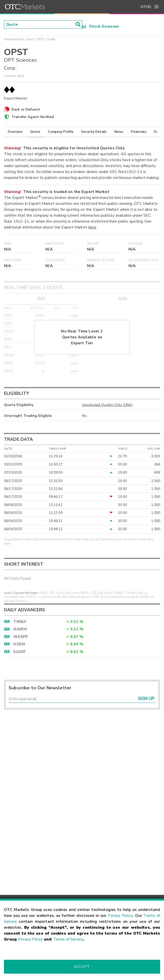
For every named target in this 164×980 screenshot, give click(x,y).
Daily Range (55, 244)
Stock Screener (101, 26)
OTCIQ (146, 7)
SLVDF (19, 652)
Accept (82, 967)
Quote (35, 132)
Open (8, 244)
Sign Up (146, 699)
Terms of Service (68, 939)
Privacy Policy (120, 916)
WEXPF (21, 637)
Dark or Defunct (26, 109)
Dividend (136, 244)
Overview (15, 132)
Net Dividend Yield (143, 260)
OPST (40, 39)
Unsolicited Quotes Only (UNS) (107, 405)
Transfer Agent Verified (33, 117)
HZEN (19, 644)
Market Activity (14, 39)
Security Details (94, 132)
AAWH (20, 629)
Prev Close (13, 260)
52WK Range (55, 260)
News (119, 132)
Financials (139, 132)
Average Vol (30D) (101, 260)
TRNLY (20, 622)
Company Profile (61, 132)
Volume (93, 244)
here (92, 227)
